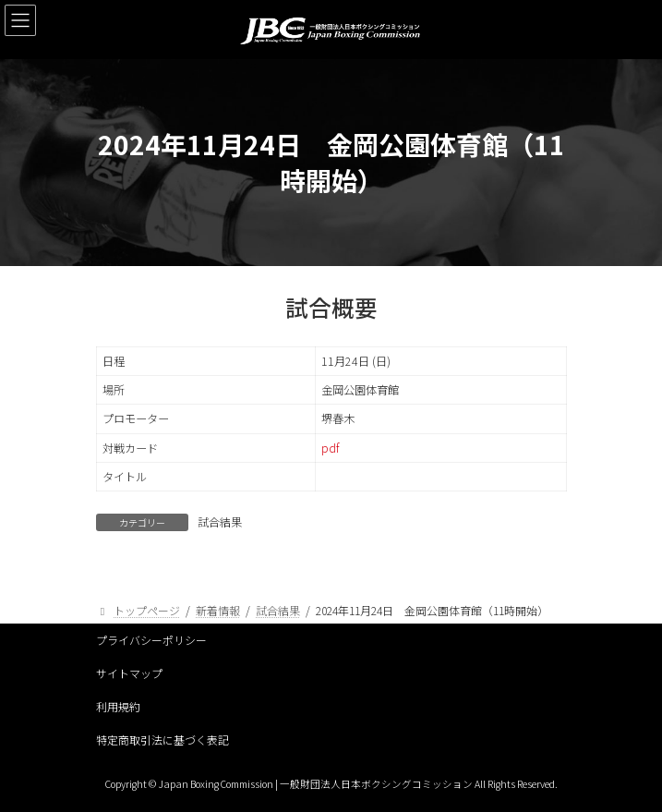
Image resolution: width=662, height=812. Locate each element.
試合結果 (220, 521)
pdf (330, 448)
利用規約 (118, 706)
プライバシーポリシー (151, 640)
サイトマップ (129, 673)
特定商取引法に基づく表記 (162, 739)
